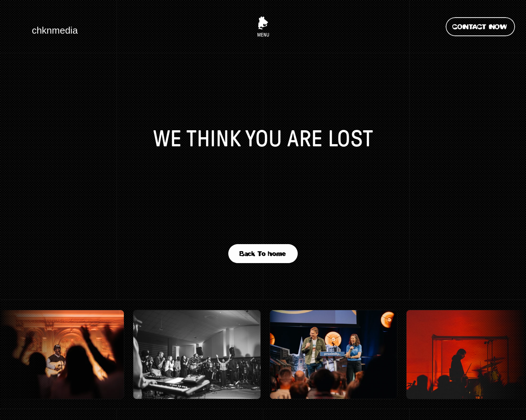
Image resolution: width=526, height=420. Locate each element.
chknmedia (55, 30)
